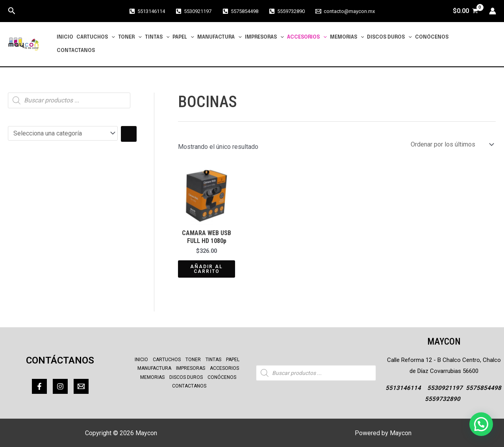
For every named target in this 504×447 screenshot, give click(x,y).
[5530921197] (194, 11)
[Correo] (81, 386)
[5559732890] (287, 11)
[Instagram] (60, 386)
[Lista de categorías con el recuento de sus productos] (63, 133)
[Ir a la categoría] (129, 134)
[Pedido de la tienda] (452, 144)
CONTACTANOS (76, 51)
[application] (111, 37)
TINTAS (157, 37)
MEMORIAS (347, 37)
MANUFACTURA (220, 37)
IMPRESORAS (264, 37)
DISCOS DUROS (389, 37)
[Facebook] (39, 386)
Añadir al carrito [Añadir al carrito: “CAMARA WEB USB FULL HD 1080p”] (207, 269)
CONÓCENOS (432, 37)
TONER (130, 37)
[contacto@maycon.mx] (345, 11)
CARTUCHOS (96, 37)
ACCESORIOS (307, 37)
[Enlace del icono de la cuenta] (493, 11)
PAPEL (183, 37)
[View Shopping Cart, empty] (465, 11)
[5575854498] (240, 11)
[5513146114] (147, 11)
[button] (12, 11)
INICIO (65, 37)
